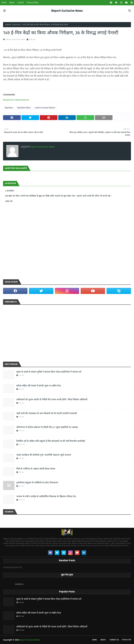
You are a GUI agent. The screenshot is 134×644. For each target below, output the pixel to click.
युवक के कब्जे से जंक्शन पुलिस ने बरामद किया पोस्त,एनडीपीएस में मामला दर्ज (49, 372)
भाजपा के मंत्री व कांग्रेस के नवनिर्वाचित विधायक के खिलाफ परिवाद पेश (46, 496)
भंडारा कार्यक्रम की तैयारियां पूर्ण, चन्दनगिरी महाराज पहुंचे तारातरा (44, 455)
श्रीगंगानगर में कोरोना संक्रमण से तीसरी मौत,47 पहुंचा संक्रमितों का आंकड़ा (47, 427)
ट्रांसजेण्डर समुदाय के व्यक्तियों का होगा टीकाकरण (37, 483)
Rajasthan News (24, 108)
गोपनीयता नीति (126, 640)
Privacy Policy (33, 3)
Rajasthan (17, 25)
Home (4, 3)
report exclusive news (15, 39)
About (12, 3)
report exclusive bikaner (45, 108)
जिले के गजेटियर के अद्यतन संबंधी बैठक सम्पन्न (36, 469)
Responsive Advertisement (16, 100)
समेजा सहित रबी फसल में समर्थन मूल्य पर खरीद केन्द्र (39, 386)
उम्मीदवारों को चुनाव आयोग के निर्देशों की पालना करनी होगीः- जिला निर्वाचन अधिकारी (52, 400)
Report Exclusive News (67, 11)
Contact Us (114, 640)
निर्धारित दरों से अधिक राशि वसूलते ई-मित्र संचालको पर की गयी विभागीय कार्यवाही (51, 441)
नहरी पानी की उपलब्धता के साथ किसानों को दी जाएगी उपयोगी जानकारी (47, 413)
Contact (21, 3)
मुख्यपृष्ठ (8, 25)
